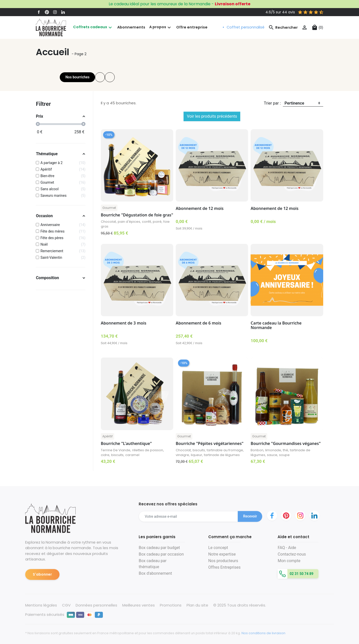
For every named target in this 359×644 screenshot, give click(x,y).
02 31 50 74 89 (301, 574)
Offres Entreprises (224, 567)
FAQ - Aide (287, 548)
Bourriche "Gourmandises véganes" (286, 443)
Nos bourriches (77, 77)
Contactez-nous (292, 554)
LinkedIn (63, 12)
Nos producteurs (223, 561)
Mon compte (289, 561)
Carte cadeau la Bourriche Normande (276, 325)
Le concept (218, 548)
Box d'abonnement (155, 573)
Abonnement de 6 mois (199, 323)
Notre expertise (222, 554)
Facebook (39, 12)
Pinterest (47, 12)
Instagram (55, 12)
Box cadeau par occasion (161, 554)
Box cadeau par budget (159, 548)
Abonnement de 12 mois (200, 208)
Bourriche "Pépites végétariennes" (210, 443)
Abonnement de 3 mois (124, 323)
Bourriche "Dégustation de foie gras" (137, 215)
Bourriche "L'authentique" (126, 443)
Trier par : (272, 103)
